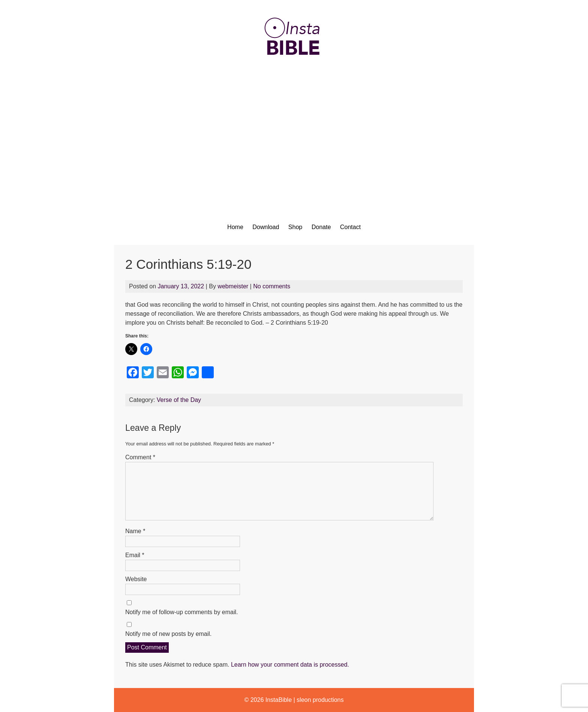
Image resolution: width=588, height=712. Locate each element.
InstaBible (279, 700)
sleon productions (320, 700)
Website (136, 579)
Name (135, 531)
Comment (140, 457)
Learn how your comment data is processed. (290, 665)
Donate (321, 227)
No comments (272, 286)
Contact (350, 227)
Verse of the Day (179, 400)
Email (135, 555)
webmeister (233, 286)
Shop (295, 227)
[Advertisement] (294, 134)
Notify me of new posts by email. (168, 634)
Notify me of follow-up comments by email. (182, 612)
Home (235, 227)
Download (266, 227)
